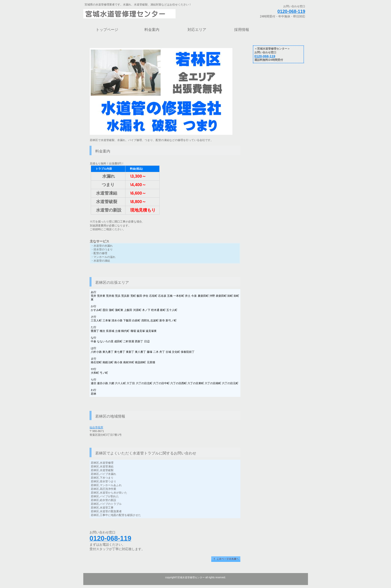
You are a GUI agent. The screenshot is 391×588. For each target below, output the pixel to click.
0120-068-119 (291, 11)
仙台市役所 (96, 427)
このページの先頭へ (226, 559)
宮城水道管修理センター (146, 14)
